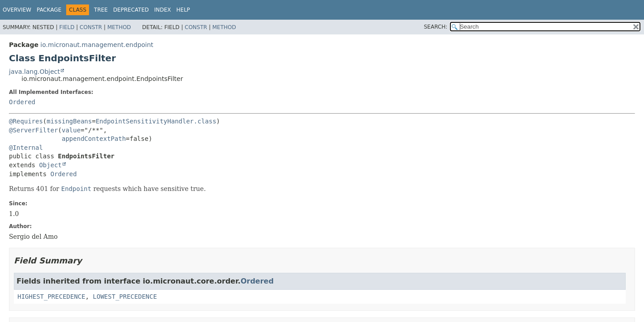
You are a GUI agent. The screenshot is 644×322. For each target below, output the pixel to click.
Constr (91, 27)
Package (49, 10)
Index (163, 10)
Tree (101, 10)
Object (50, 165)
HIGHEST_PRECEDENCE (51, 297)
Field (67, 27)
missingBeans (69, 121)
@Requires (26, 121)
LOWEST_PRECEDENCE (125, 297)
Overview (17, 10)
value (71, 130)
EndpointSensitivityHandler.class (156, 121)
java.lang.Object (34, 72)
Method (119, 27)
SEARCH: (436, 27)
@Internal (26, 148)
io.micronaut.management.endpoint (97, 45)
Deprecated (131, 10)
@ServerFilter (34, 130)
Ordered (22, 102)
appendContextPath (94, 139)
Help (183, 10)
